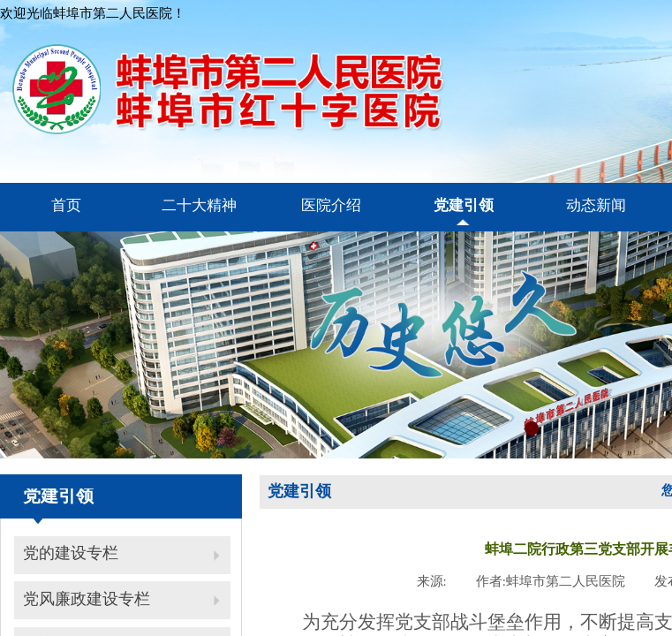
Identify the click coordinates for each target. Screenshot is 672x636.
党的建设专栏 (71, 553)
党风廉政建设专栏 (87, 599)
